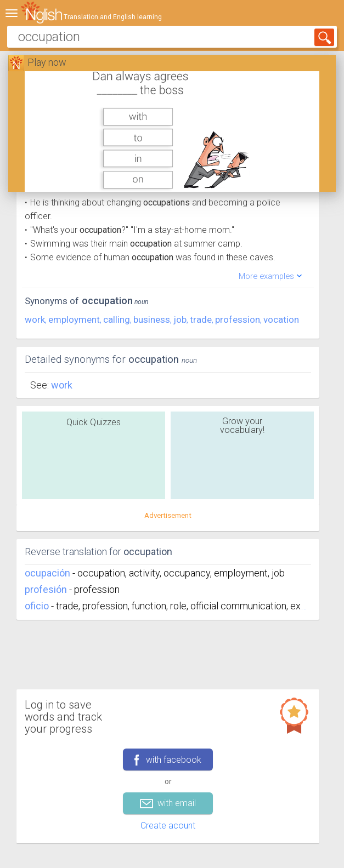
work (35, 319)
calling (117, 319)
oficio (37, 606)
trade (201, 319)
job (180, 319)
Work (62, 385)
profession (238, 319)
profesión (46, 589)
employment (74, 319)
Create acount (168, 826)
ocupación (47, 573)
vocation (281, 319)
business (152, 319)
